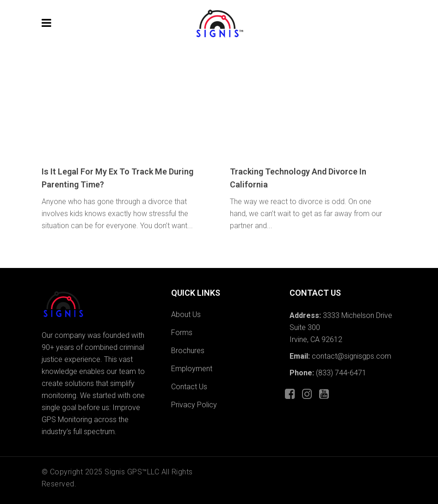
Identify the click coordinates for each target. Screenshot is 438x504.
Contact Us (189, 387)
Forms (182, 333)
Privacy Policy (194, 405)
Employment (192, 369)
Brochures (188, 351)
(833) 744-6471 (341, 373)
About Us (186, 314)
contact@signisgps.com (351, 356)
